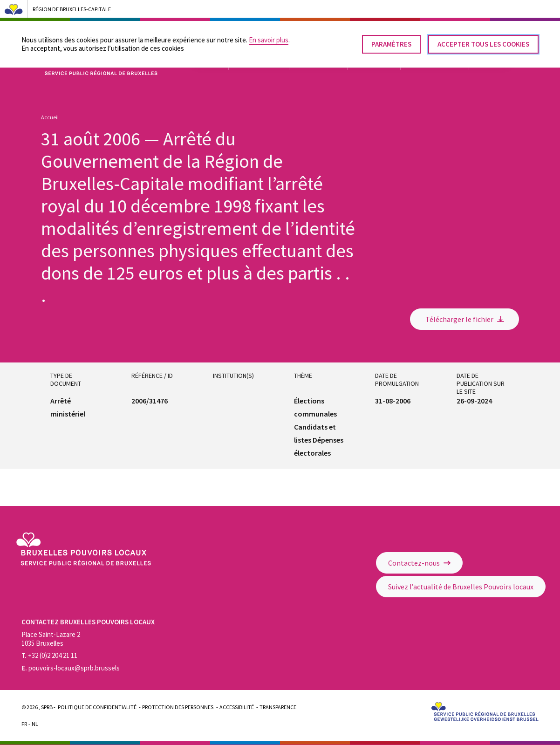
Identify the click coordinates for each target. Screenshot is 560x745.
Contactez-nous (419, 563)
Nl (35, 724)
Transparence (278, 707)
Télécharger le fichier (465, 319)
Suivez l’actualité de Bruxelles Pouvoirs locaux (461, 587)
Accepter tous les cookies (483, 40)
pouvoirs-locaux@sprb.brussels (71, 668)
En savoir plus (269, 36)
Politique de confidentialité (97, 707)
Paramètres (391, 40)
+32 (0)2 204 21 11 (49, 655)
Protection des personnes (178, 707)
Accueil (50, 117)
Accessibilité (237, 707)
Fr (24, 724)
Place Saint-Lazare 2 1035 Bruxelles (51, 639)
